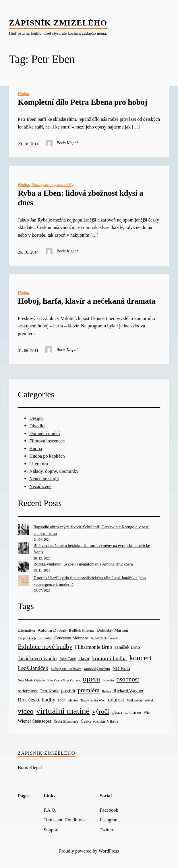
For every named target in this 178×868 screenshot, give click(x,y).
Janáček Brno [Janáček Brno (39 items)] (127, 647)
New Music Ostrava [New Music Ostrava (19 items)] (31, 680)
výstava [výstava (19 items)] (117, 713)
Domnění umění (45, 433)
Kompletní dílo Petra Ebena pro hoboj (83, 102)
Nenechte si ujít (44, 479)
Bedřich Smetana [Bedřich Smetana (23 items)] (82, 630)
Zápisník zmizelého (58, 23)
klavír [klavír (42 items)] (84, 659)
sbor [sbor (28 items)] (61, 700)
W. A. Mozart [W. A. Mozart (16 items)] (133, 713)
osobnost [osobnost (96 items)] (128, 679)
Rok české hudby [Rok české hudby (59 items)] (37, 700)
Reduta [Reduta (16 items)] (107, 691)
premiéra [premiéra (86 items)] (89, 690)
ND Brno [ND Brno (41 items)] (121, 668)
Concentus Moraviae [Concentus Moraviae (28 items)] (71, 638)
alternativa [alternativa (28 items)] (26, 630)
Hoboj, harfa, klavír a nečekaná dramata (87, 301)
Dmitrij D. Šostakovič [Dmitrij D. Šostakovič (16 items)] (104, 638)
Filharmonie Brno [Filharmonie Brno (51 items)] (93, 647)
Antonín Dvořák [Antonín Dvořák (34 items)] (52, 630)
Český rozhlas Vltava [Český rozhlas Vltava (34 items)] (99, 721)
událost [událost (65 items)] (116, 700)
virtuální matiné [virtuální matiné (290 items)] (63, 711)
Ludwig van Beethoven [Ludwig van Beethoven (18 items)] (66, 669)
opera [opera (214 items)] (91, 679)
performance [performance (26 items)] (28, 691)
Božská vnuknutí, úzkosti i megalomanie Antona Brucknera (83, 564)
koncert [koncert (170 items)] (140, 658)
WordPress (109, 851)
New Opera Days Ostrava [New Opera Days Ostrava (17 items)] (64, 680)
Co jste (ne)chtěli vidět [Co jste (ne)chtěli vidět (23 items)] (35, 638)
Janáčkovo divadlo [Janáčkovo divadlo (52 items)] (37, 659)
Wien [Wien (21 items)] (148, 713)
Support (51, 830)
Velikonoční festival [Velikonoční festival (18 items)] (140, 700)
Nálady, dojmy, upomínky (52, 185)
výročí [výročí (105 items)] (100, 712)
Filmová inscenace (47, 441)
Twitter (106, 830)
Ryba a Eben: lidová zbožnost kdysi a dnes (81, 198)
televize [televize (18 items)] (73, 700)
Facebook (109, 810)
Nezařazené (40, 486)
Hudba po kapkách (47, 456)
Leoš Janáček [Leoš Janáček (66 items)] (33, 668)
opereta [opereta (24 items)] (108, 680)
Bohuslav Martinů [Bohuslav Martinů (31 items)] (113, 630)
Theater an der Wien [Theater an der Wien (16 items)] (93, 700)
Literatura (39, 464)
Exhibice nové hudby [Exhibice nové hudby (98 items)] (45, 647)
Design (36, 418)
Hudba (24, 94)
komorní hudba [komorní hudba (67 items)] (109, 658)
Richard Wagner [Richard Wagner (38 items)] (128, 691)
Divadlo (37, 426)
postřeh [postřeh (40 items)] (68, 691)
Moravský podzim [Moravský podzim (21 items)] (97, 669)
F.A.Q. (50, 810)
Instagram (109, 820)
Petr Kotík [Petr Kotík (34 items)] (49, 691)
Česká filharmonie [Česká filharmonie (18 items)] (66, 721)
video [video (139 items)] (26, 711)
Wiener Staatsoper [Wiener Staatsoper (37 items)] (35, 721)
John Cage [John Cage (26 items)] (67, 659)
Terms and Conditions (65, 820)
